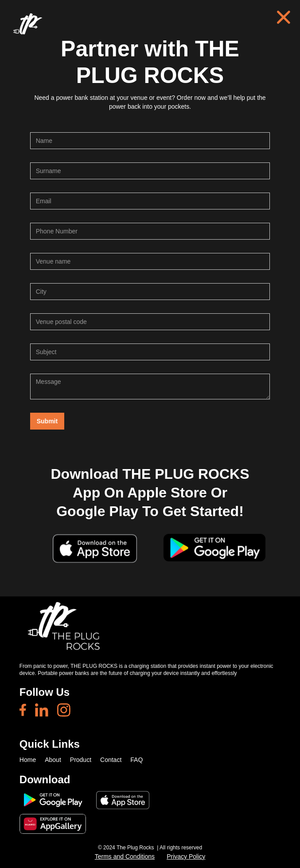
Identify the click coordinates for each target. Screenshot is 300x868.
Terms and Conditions (125, 856)
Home (28, 760)
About (53, 760)
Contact (111, 760)
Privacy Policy (186, 856)
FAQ (136, 760)
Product (81, 760)
